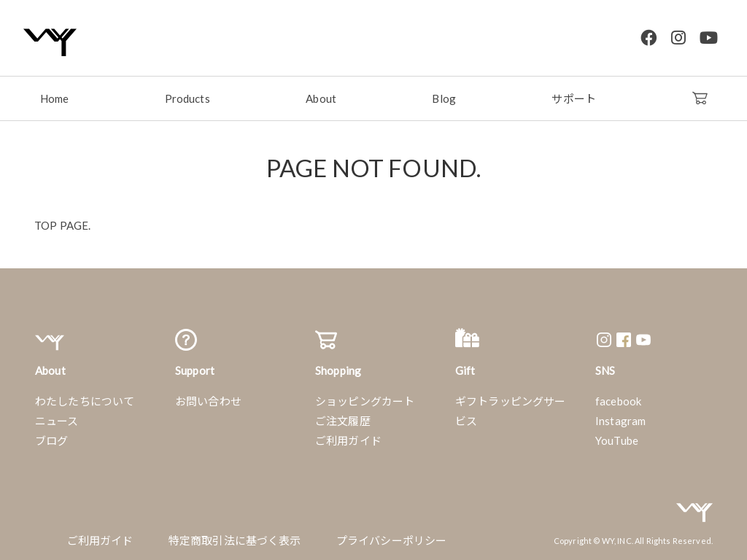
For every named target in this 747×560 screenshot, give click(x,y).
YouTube (617, 439)
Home (55, 97)
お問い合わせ (208, 400)
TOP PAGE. (62, 224)
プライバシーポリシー (392, 539)
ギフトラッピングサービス (511, 409)
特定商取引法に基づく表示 (235, 539)
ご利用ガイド (348, 439)
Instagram (620, 419)
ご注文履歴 (343, 419)
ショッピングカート (365, 400)
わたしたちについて (85, 400)
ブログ (51, 439)
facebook (618, 400)
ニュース (57, 419)
